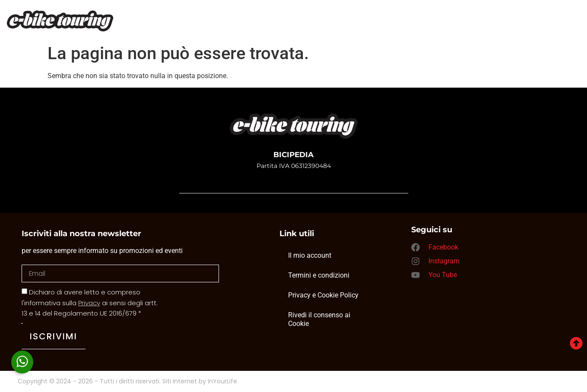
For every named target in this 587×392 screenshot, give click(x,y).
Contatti (389, 24)
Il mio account (310, 255)
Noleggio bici (320, 24)
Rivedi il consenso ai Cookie (319, 319)
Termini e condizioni (319, 275)
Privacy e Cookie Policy (323, 295)
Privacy (89, 303)
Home (182, 24)
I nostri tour (244, 24)
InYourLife (222, 382)
